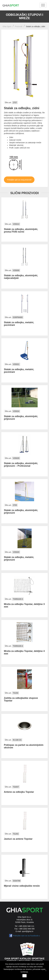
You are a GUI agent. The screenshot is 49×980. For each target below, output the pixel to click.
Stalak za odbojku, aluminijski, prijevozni (21, 418)
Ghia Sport (7, 26)
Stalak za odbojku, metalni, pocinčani (19, 324)
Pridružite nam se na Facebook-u (26, 936)
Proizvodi (19, 26)
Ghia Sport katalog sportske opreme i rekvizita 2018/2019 (24, 960)
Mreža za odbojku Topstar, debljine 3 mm (24, 605)
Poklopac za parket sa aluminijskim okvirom (24, 746)
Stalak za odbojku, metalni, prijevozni (19, 558)
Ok (24, 976)
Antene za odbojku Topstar (19, 792)
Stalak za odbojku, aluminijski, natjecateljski (21, 277)
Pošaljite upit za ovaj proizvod (19, 180)
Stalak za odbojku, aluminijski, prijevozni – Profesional (21, 465)
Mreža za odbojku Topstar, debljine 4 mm (24, 652)
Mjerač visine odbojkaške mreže (22, 886)
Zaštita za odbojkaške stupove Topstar (21, 699)
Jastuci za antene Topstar (18, 839)
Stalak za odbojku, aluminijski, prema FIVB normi (21, 230)
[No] (46, 970)
